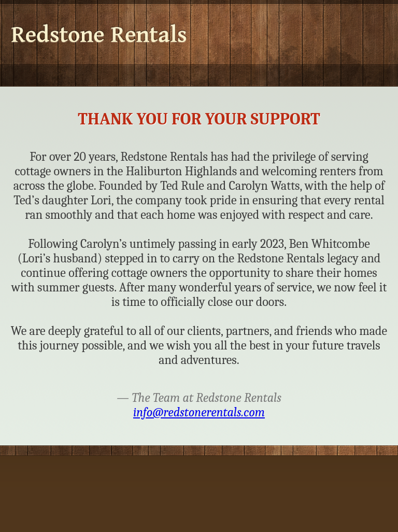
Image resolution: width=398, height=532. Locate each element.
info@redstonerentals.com (199, 412)
